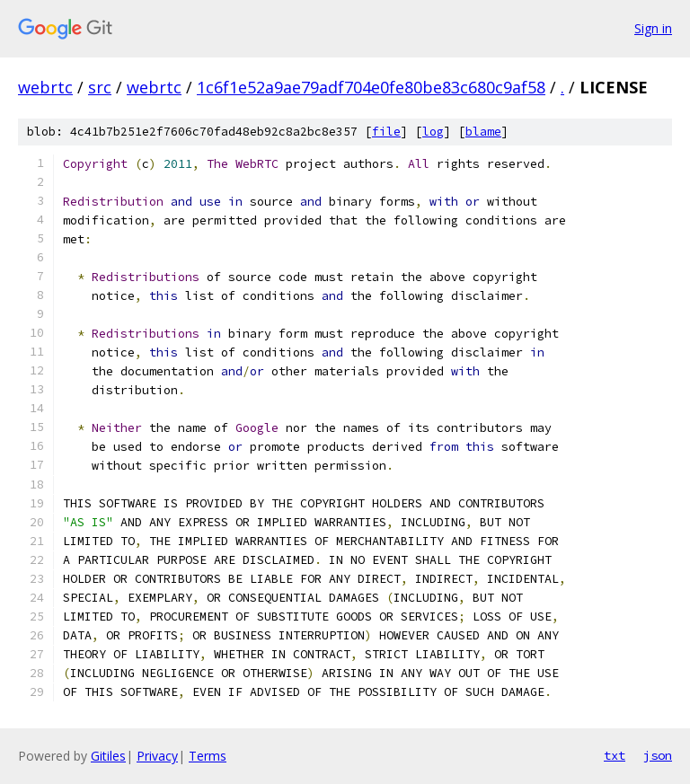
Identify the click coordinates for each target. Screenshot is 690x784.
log (433, 132)
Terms (208, 756)
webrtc (45, 87)
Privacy (157, 756)
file (386, 132)
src (100, 87)
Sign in (653, 28)
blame (483, 132)
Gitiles (108, 756)
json (658, 755)
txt (615, 755)
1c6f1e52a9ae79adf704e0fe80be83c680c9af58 (371, 87)
